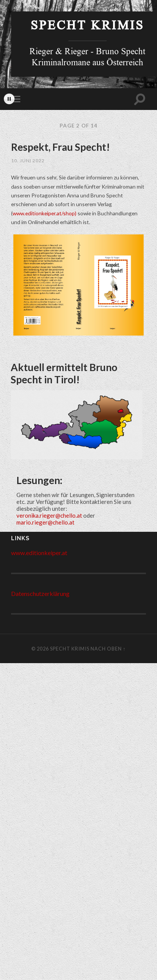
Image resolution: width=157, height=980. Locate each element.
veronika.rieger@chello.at (49, 515)
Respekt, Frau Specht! (61, 147)
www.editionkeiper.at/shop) (45, 213)
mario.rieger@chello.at (45, 522)
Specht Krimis (87, 27)
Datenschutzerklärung (40, 593)
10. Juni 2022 (28, 161)
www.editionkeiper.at (39, 553)
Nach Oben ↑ (108, 649)
